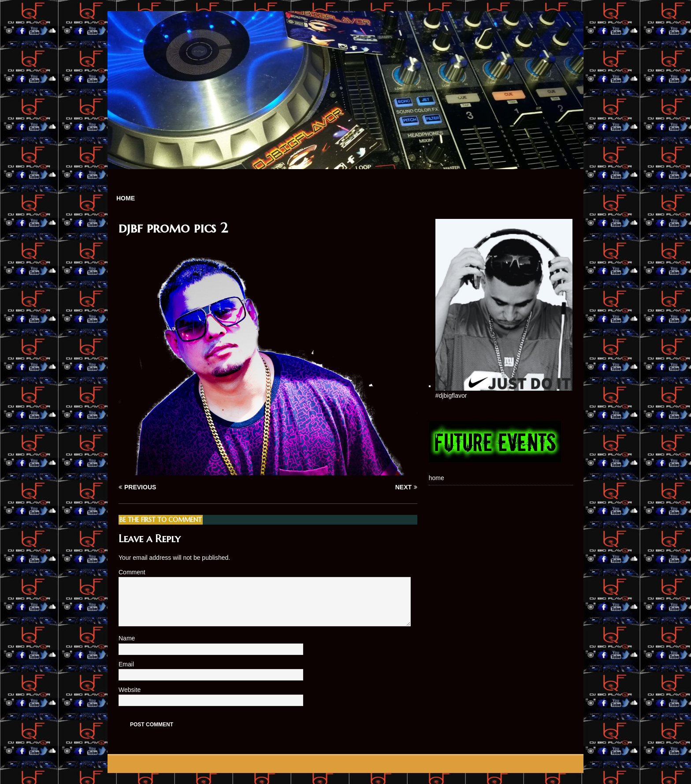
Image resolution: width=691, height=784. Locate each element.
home (126, 198)
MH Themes (231, 764)
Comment (132, 572)
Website (130, 690)
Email (127, 664)
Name (128, 638)
